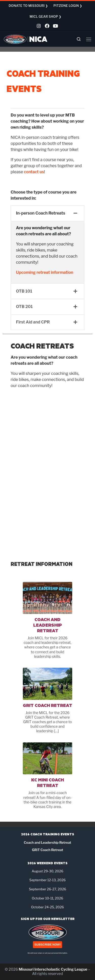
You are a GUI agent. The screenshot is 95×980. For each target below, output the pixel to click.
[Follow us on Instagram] (39, 27)
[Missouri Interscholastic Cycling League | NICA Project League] (26, 39)
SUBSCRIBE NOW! (47, 945)
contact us (34, 172)
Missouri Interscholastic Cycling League (53, 969)
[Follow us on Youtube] (55, 27)
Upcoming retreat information (45, 272)
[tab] (48, 213)
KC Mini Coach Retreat (48, 782)
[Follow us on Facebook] (47, 27)
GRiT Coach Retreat (48, 705)
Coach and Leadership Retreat (48, 625)
